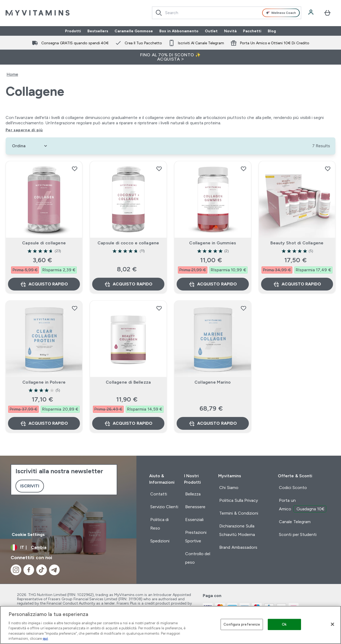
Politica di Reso (159, 524)
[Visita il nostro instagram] (16, 570)
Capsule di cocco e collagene (128, 243)
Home (12, 74)
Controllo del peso (198, 558)
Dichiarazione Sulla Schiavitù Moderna (237, 530)
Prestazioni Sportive (196, 537)
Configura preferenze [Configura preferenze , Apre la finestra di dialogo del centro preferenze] (242, 624)
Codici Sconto (293, 488)
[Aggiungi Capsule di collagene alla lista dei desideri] (75, 169)
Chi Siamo (229, 488)
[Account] (311, 13)
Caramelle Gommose (134, 31)
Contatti (159, 494)
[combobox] (227, 13)
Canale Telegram (295, 522)
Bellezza (193, 494)
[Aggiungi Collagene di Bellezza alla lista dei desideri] (159, 308)
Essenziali (194, 520)
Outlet (211, 31)
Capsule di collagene (44, 243)
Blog (272, 31)
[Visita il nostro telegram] (54, 570)
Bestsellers (98, 31)
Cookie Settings (28, 534)
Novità (230, 31)
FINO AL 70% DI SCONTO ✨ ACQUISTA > (170, 57)
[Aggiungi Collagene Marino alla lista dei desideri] (243, 308)
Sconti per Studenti (298, 534)
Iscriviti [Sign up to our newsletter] (30, 486)
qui (45, 639)
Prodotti (73, 31)
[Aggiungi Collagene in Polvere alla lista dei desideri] (75, 308)
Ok (284, 624)
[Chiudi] (332, 624)
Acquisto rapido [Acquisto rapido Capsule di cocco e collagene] (128, 284)
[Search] (159, 13)
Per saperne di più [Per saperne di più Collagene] (24, 130)
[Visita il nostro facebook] (29, 570)
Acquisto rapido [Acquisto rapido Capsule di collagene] (44, 284)
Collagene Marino (213, 382)
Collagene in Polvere (44, 382)
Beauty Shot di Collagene (297, 243)
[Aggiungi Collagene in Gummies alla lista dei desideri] (243, 169)
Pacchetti (252, 31)
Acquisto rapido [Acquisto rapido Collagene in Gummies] (213, 284)
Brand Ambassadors (238, 547)
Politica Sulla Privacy (239, 500)
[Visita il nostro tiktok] (42, 570)
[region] (170, 625)
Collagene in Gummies (213, 243)
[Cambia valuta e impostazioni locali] (68, 547)
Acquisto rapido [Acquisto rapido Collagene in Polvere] (44, 423)
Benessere (195, 507)
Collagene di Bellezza (128, 382)
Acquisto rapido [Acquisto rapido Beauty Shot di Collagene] (297, 284)
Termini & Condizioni (239, 513)
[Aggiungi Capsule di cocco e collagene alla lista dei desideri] (159, 169)
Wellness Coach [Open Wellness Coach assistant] (281, 13)
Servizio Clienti (164, 507)
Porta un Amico (303, 505)
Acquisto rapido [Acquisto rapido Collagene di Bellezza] (128, 423)
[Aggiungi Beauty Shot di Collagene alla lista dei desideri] (328, 169)
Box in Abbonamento (179, 31)
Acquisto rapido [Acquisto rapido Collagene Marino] (213, 423)
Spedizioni (160, 541)
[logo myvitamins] (38, 13)
